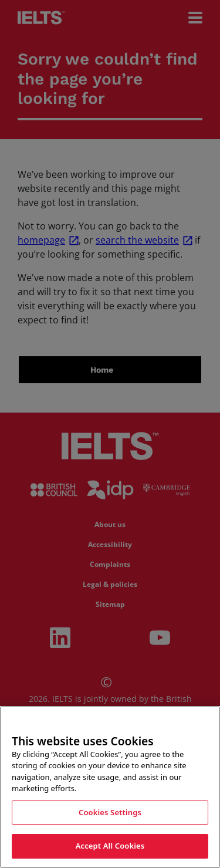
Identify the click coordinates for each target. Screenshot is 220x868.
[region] (110, 787)
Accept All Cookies (110, 846)
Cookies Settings (110, 812)
